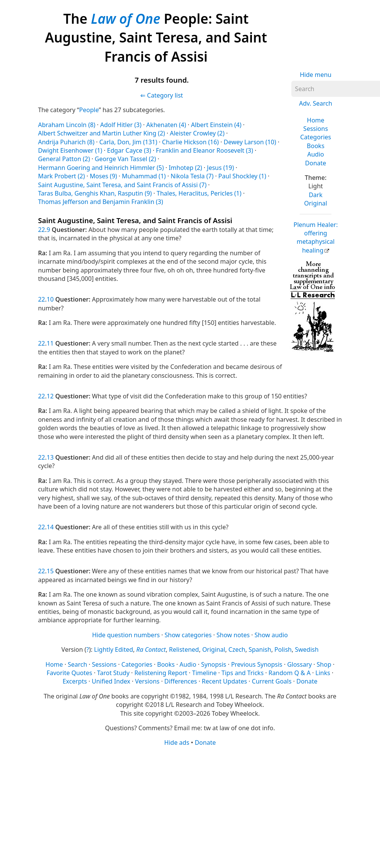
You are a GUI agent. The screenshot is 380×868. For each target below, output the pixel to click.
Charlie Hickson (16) (191, 142)
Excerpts (75, 681)
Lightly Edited (114, 649)
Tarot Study (113, 673)
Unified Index (111, 681)
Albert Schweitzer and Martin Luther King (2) (101, 133)
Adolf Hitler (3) (121, 125)
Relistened (184, 649)
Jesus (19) (220, 168)
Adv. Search (316, 103)
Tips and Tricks (242, 673)
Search (77, 664)
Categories (316, 137)
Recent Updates (224, 681)
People (89, 110)
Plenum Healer (316, 237)
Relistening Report (161, 673)
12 (50, 396)
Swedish (307, 649)
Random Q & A (289, 673)
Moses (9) (103, 176)
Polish (283, 649)
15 (50, 571)
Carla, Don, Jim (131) (128, 142)
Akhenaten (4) (166, 125)
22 (41, 230)
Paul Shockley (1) (242, 176)
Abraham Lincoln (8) (67, 125)
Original (315, 203)
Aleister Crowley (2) (197, 133)
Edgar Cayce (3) (129, 150)
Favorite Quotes (69, 673)
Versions (147, 681)
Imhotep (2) (185, 168)
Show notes (233, 635)
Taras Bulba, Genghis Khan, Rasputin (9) (95, 193)
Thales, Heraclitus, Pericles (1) (199, 193)
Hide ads (177, 742)
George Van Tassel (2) (125, 159)
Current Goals (272, 681)
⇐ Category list (162, 95)
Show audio (271, 635)
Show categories (188, 635)
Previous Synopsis (257, 664)
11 (50, 343)
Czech (237, 649)
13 (50, 457)
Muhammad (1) (144, 176)
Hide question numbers (126, 635)
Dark (316, 195)
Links (323, 673)
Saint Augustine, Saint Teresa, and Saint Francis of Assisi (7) (122, 185)
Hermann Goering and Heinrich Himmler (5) (101, 168)
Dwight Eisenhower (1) (70, 150)
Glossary (300, 664)
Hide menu (316, 75)
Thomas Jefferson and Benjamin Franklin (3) (100, 202)
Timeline (205, 673)
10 (50, 299)
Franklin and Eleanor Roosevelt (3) (205, 150)
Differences (181, 681)
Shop (324, 664)
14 (50, 527)
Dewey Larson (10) (250, 142)
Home (316, 120)
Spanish (260, 649)
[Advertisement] (187, 807)
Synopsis (214, 664)
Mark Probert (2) (61, 176)
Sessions (316, 129)
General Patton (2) (64, 159)
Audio (316, 154)
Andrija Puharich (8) (66, 142)
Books (316, 146)
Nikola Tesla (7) (192, 176)
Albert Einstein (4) (216, 125)
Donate (316, 163)
